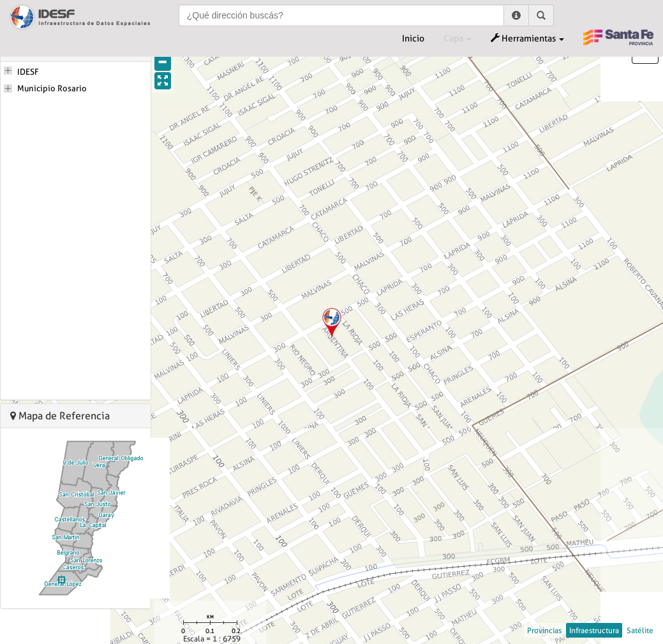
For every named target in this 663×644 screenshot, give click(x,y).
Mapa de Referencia (60, 416)
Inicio (413, 38)
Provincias (544, 630)
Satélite (640, 630)
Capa (458, 38)
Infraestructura (594, 630)
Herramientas (527, 38)
